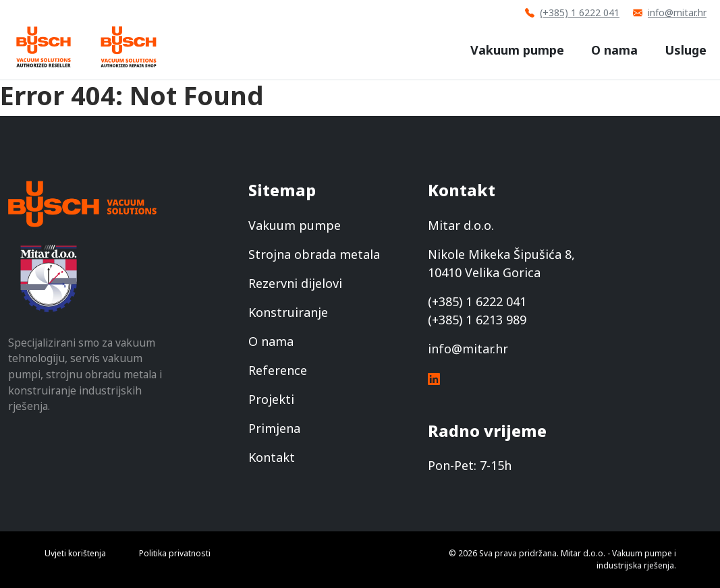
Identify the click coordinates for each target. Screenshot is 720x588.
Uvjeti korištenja (75, 553)
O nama (614, 50)
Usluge (686, 50)
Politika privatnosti (175, 553)
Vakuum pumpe (517, 50)
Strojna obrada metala (314, 254)
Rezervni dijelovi (295, 283)
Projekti (271, 399)
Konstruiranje (288, 312)
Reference (278, 370)
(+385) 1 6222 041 (572, 12)
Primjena (274, 428)
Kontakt (272, 457)
